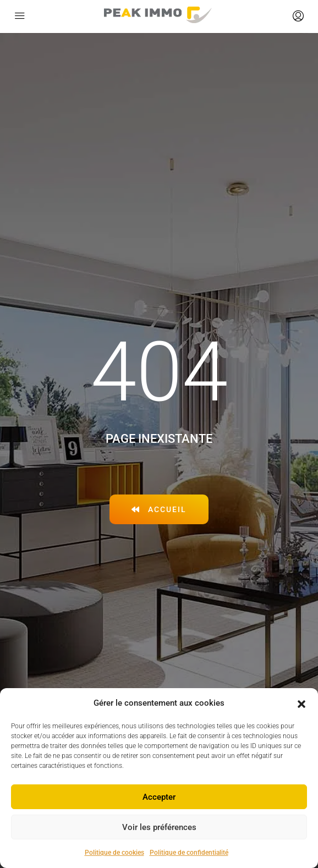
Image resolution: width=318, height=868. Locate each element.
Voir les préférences (159, 827)
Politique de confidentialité (189, 853)
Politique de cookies (114, 853)
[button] (301, 704)
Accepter (159, 797)
